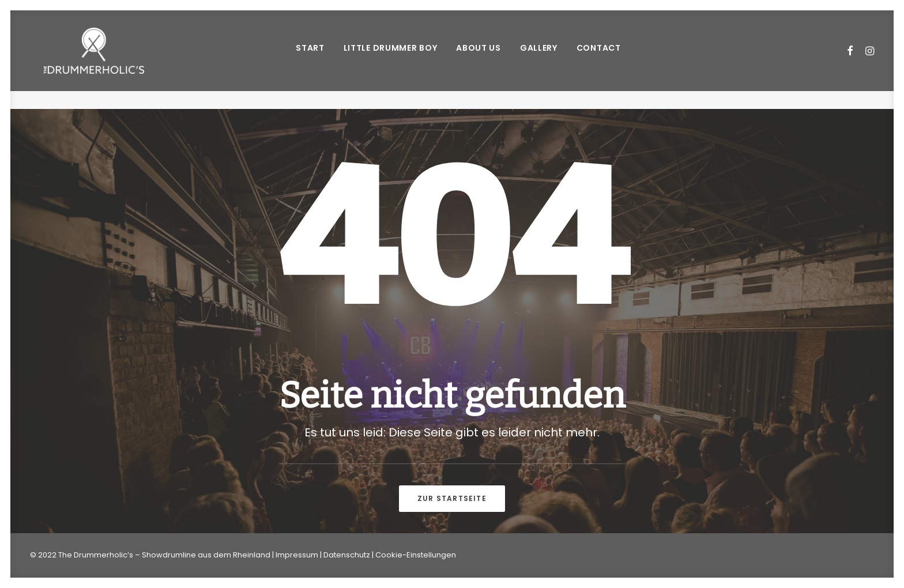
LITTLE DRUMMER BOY (389, 57)
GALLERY (538, 57)
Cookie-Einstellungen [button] (416, 555)
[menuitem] (309, 60)
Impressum (297, 555)
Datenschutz (347, 555)
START (309, 57)
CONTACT (598, 57)
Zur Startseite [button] (452, 498)
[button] (851, 60)
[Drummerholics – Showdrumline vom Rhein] (93, 60)
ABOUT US (477, 57)
